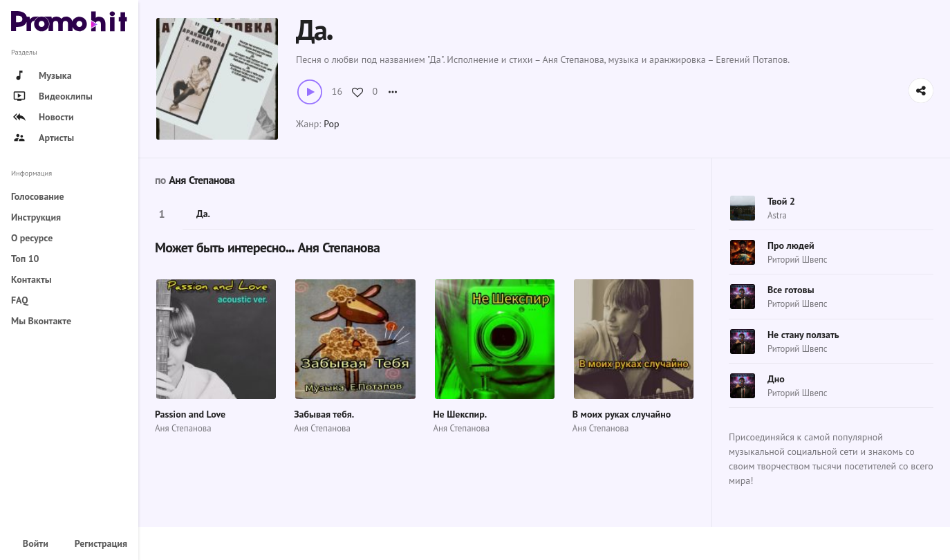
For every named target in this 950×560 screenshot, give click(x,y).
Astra (777, 215)
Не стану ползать (803, 335)
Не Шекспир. (460, 414)
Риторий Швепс (798, 260)
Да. (203, 214)
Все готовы (791, 290)
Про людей (791, 245)
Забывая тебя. (324, 414)
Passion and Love (190, 414)
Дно (776, 379)
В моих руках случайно (622, 414)
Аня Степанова (202, 180)
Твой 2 (781, 201)
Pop (331, 124)
